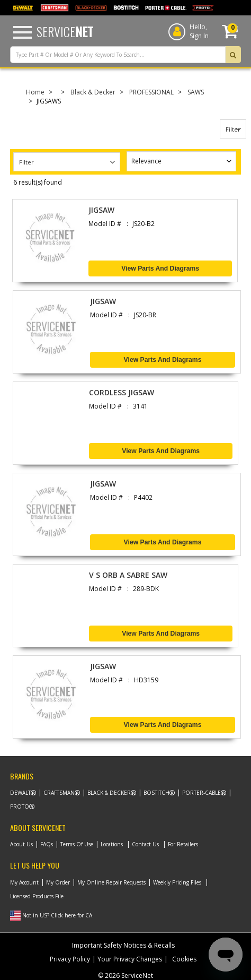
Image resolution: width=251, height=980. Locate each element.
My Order (58, 882)
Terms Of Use (77, 844)
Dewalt (20, 793)
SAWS (196, 92)
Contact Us (145, 844)
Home (35, 92)
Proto (20, 806)
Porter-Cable (201, 793)
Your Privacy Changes (130, 959)
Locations (112, 844)
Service (65, 31)
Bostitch (156, 793)
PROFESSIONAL (151, 92)
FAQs (47, 844)
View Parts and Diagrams (160, 268)
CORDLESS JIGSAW (122, 392)
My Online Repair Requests (111, 882)
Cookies (184, 959)
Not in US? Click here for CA (57, 915)
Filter (233, 129)
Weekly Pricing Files (177, 882)
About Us (21, 844)
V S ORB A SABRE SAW (128, 575)
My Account (24, 882)
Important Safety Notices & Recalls (123, 945)
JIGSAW (101, 210)
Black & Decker (93, 92)
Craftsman (59, 793)
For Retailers (183, 844)
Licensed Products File (37, 896)
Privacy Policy (70, 959)
